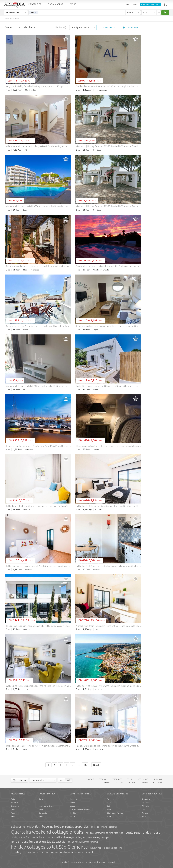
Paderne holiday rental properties (65, 826)
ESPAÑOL (103, 779)
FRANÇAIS (90, 779)
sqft (68, 780)
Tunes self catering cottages (66, 837)
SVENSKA (144, 783)
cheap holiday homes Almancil (83, 842)
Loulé (13, 809)
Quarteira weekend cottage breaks (47, 832)
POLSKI (130, 779)
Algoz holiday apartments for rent (72, 852)
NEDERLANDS (144, 779)
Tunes (13, 813)
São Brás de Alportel (115, 813)
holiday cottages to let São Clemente (49, 847)
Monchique (43, 809)
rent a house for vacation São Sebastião (38, 842)
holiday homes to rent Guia (30, 852)
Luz (40, 802)
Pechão (73, 813)
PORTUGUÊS (117, 779)
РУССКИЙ (158, 783)
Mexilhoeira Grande (47, 806)
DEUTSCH (132, 783)
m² (61, 780)
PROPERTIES (35, 4)
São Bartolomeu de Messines (81, 809)
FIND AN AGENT (55, 4)
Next (96, 765)
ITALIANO (107, 783)
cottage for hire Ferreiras (104, 827)
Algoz (73, 806)
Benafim (42, 799)
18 (85, 765)
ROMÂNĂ (158, 779)
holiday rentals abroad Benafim (106, 848)
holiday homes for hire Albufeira (27, 837)
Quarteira (15, 806)
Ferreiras (14, 802)
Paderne (14, 799)
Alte (144, 809)
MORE (73, 4)
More (13, 816)
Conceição (43, 813)
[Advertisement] (157, 62)
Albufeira (146, 802)
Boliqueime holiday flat (25, 827)
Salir (109, 806)
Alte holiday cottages (99, 837)
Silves (109, 809)
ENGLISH (119, 783)
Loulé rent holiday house (143, 833)
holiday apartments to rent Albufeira (104, 833)
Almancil (110, 802)
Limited (86, 862)
